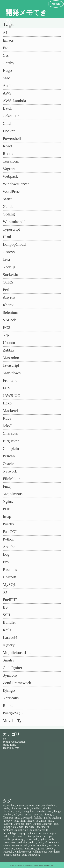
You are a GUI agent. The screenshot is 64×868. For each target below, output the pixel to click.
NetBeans (11, 698)
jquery (38, 824)
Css (6, 55)
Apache (9, 547)
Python (9, 539)
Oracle (8, 464)
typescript (8, 848)
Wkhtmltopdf (14, 222)
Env (6, 562)
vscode (49, 848)
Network (10, 471)
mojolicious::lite (39, 830)
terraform (54, 845)
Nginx (8, 501)
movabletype (10, 833)
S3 (5, 592)
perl (45, 836)
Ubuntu (9, 343)
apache (30, 805)
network (44, 833)
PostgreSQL (13, 713)
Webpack (10, 176)
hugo (31, 821)
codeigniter (28, 811)
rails (52, 839)
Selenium (10, 312)
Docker (9, 131)
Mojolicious (13, 494)
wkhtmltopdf (40, 852)
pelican (37, 836)
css (50, 811)
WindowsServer (16, 184)
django (57, 811)
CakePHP (11, 116)
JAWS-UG (12, 396)
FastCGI (10, 532)
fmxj (18, 818)
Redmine (10, 569)
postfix (6, 839)
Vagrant (9, 169)
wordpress (55, 852)
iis (37, 821)
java (50, 821)
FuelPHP (10, 600)
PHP (6, 509)
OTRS (8, 282)
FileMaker (11, 479)
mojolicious (22, 830)
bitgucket (16, 808)
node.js (7, 836)
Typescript (11, 229)
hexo (16, 821)
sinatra (6, 845)
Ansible (9, 86)
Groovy (9, 252)
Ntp (6, 335)
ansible (11, 805)
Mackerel (10, 411)
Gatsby (9, 63)
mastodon (8, 830)
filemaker (8, 818)
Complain (11, 448)
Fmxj (7, 486)
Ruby (7, 418)
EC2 (6, 327)
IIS (5, 607)
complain (41, 811)
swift (32, 845)
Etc (5, 48)
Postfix (9, 524)
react (14, 842)
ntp (14, 836)
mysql (22, 833)
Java (6, 259)
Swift (7, 199)
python (43, 839)
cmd (17, 811)
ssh (26, 845)
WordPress (12, 191)
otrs (29, 836)
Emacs (8, 40)
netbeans (32, 833)
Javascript (11, 365)
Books (8, 705)
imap (43, 821)
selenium (54, 842)
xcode (7, 855)
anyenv (20, 805)
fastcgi (49, 814)
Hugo (7, 70)
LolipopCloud (14, 244)
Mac (6, 78)
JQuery (9, 645)
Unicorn (9, 577)
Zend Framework (17, 683)
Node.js (9, 267)
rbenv (6, 842)
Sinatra (9, 660)
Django (9, 690)
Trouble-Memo (11, 748)
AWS (7, 93)
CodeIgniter (13, 668)
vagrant (40, 848)
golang (57, 818)
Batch (8, 108)
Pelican (9, 456)
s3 (46, 842)
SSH (6, 615)
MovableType (14, 721)
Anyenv (9, 297)
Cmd (7, 123)
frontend (27, 818)
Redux (8, 154)
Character (11, 433)
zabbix (16, 855)
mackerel (30, 827)
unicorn (29, 848)
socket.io (17, 845)
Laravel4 (10, 637)
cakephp (46, 808)
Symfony (10, 675)
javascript (8, 824)
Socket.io (10, 275)
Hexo (7, 403)
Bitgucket (11, 441)
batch (6, 808)
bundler (36, 808)
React (7, 146)
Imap (7, 516)
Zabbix (9, 350)
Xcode (8, 207)
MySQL (9, 585)
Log (6, 554)
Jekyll (8, 426)
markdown (43, 827)
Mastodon (11, 358)
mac (21, 827)
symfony (42, 845)
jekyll (29, 824)
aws (38, 805)
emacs (28, 814)
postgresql (18, 839)
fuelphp (38, 818)
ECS (6, 388)
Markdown (12, 373)
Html (7, 237)
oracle (21, 836)
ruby (40, 842)
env (36, 814)
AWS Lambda (14, 101)
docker (8, 814)
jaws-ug (20, 824)
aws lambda (49, 805)
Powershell (12, 138)
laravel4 (48, 824)
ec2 (16, 814)
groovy (8, 821)
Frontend (10, 380)
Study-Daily (9, 745)
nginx (53, 833)
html (24, 821)
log (56, 824)
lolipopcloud (10, 827)
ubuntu (19, 848)
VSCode (10, 320)
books (26, 808)
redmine (23, 842)
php (51, 836)
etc (41, 814)
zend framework (31, 855)
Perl (6, 290)
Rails (7, 630)
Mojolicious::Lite (17, 653)
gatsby (48, 818)
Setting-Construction (14, 742)
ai (4, 805)
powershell (32, 839)
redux (32, 842)
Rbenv (8, 305)
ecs (21, 814)
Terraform (11, 161)
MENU (56, 4)
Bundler (9, 622)
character (8, 811)
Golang (9, 214)
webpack (8, 852)
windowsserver (23, 852)
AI (5, 33)
